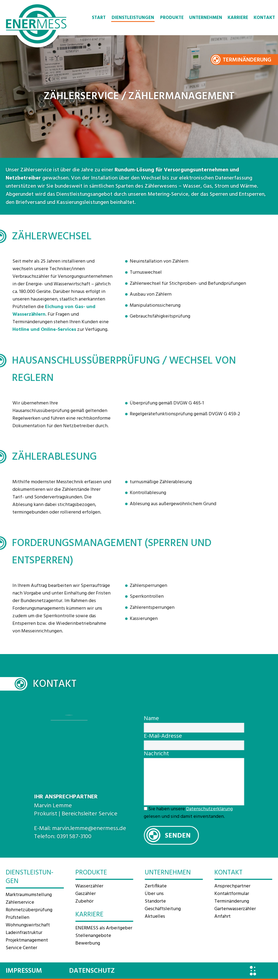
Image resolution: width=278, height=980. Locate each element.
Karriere (238, 18)
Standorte (155, 901)
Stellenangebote (93, 936)
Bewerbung (88, 943)
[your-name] (203, 728)
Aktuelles (155, 917)
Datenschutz (92, 971)
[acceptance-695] (154, 808)
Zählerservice (20, 902)
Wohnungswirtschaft (28, 925)
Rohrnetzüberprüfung (29, 910)
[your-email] (203, 745)
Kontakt (264, 18)
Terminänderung (247, 60)
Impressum (24, 971)
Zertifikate (156, 886)
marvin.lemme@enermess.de (80, 829)
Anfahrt (222, 917)
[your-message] (203, 782)
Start (99, 18)
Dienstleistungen (133, 18)
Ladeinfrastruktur (24, 933)
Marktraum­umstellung (29, 895)
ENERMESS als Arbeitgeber (104, 928)
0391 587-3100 (65, 837)
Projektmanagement (27, 940)
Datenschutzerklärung (218, 809)
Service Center (21, 948)
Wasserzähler (89, 886)
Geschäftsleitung (163, 909)
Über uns (154, 894)
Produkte (172, 18)
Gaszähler (85, 894)
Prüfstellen (17, 918)
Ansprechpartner (232, 886)
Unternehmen (206, 18)
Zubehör (84, 901)
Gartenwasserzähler (235, 909)
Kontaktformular (232, 894)
